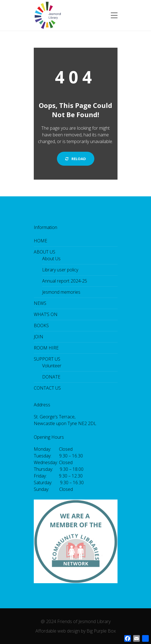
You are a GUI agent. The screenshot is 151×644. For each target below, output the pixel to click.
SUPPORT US (47, 359)
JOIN (39, 337)
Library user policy (60, 270)
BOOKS (41, 325)
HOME (40, 241)
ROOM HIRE (46, 348)
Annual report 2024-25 (65, 281)
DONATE (51, 377)
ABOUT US (45, 252)
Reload (76, 159)
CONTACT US (47, 388)
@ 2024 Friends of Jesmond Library (76, 621)
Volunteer (52, 366)
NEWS (40, 303)
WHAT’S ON (46, 314)
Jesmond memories (61, 292)
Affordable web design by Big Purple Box (76, 631)
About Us (51, 259)
